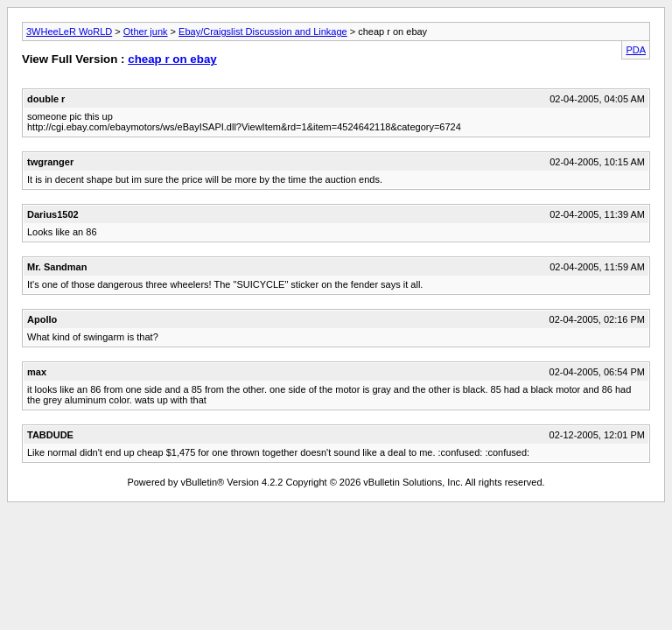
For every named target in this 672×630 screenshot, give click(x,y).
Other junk (146, 31)
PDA (636, 50)
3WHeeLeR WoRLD (69, 31)
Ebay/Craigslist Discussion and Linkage (263, 31)
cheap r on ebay (172, 59)
